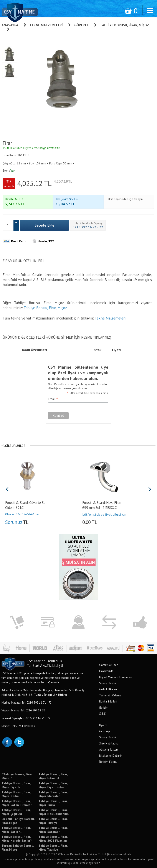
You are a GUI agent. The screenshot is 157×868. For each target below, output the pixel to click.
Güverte (81, 25)
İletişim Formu (108, 762)
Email (53, 399)
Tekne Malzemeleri (46, 25)
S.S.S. (103, 714)
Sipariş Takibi (107, 683)
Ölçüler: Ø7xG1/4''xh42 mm (22, 514)
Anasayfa (10, 25)
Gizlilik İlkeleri (108, 689)
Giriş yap (105, 731)
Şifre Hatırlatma (109, 743)
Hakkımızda (106, 671)
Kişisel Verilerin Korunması (116, 677)
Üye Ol (103, 725)
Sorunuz (14, 522)
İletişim (104, 707)
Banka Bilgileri (108, 701)
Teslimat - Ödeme (110, 695)
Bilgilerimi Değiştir (111, 756)
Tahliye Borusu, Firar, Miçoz (45, 308)
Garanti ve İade (109, 665)
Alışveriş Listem (109, 749)
